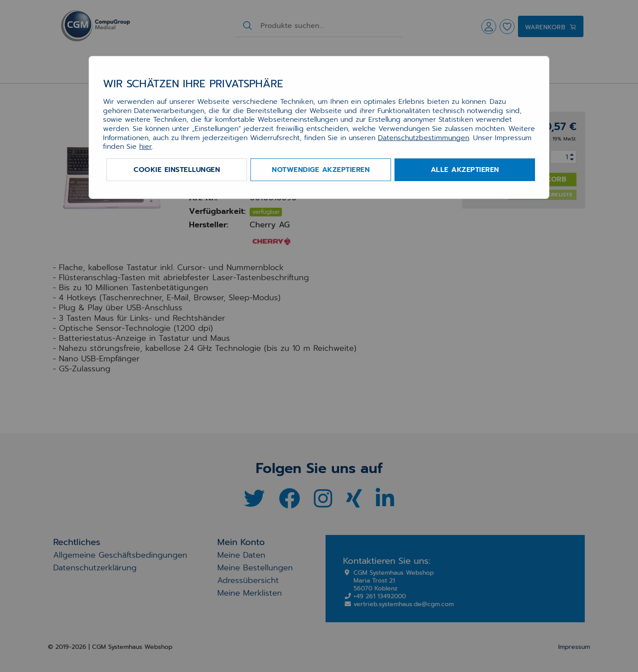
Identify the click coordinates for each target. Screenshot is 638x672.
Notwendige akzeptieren (321, 170)
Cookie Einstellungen (177, 170)
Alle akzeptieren (465, 170)
